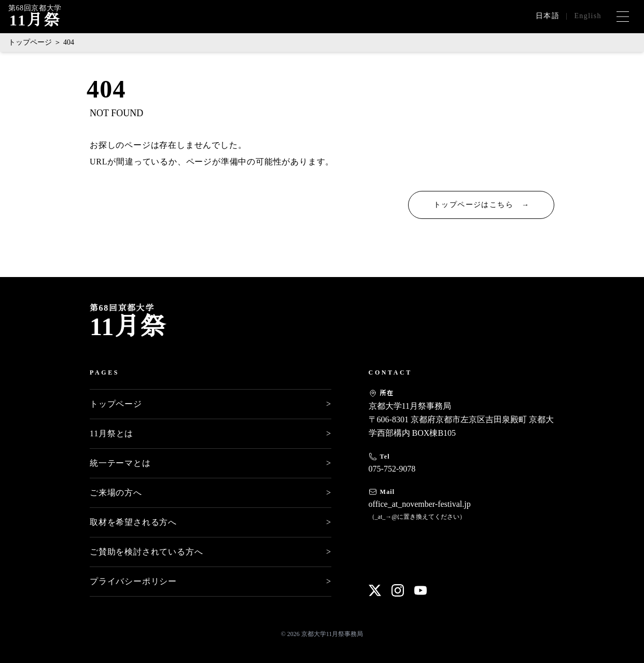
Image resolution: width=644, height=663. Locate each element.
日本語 (548, 16)
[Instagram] (398, 590)
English (588, 16)
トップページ (30, 42)
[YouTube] (421, 590)
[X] (375, 590)
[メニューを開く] (623, 17)
